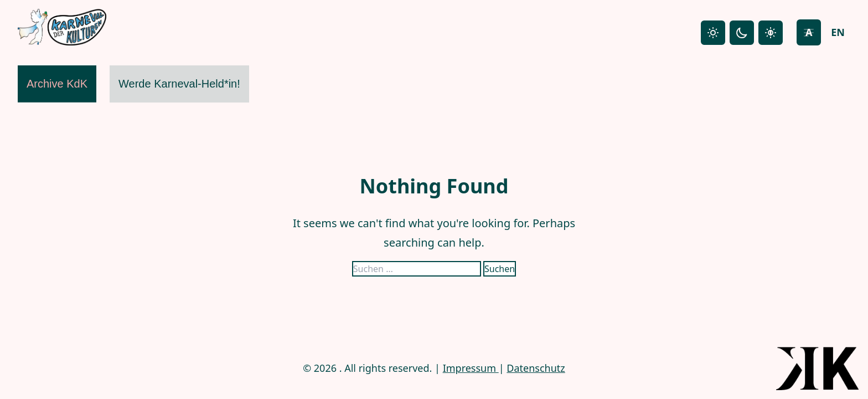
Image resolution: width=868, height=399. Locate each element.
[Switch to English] (838, 32)
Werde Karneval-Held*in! (179, 84)
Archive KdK (57, 84)
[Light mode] (713, 33)
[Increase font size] (809, 32)
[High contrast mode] (771, 33)
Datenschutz (536, 368)
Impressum (471, 368)
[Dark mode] (742, 33)
